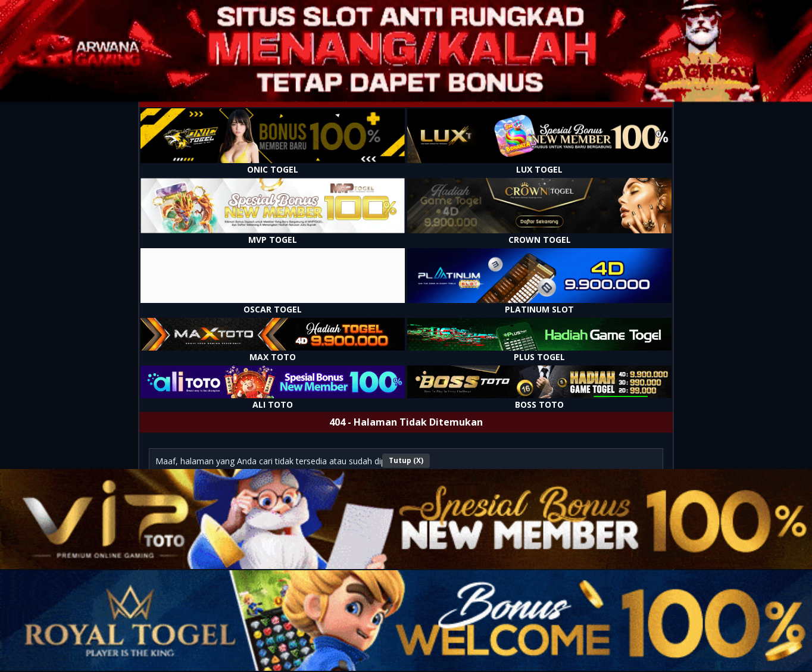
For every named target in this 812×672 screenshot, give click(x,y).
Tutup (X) (406, 460)
